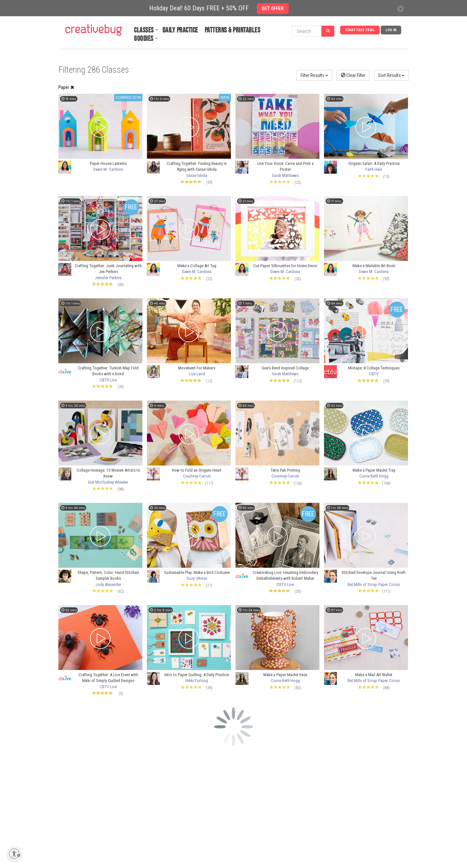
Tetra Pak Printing (285, 470)
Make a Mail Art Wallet (374, 675)
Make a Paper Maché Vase (285, 675)
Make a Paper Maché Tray (374, 470)
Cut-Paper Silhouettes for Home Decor (285, 266)
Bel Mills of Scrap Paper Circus (374, 584)
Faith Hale (374, 169)
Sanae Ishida (197, 175)
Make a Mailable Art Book (374, 266)
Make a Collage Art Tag (197, 266)
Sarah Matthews (285, 175)
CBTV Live (108, 380)
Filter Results (314, 75)
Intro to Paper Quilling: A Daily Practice (197, 675)
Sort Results (391, 75)
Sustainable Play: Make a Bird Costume (197, 572)
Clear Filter (353, 75)
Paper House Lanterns (108, 163)
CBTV (374, 374)
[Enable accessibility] (14, 854)
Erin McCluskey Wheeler (108, 482)
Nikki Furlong (197, 681)
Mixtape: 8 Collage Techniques (374, 368)
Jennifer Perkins (108, 278)
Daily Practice (180, 30)
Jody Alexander (108, 584)
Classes (144, 30)
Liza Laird (197, 374)
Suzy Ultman (197, 578)
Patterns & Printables (233, 30)
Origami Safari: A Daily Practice (374, 163)
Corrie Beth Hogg (374, 476)
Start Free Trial (360, 30)
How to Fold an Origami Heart (197, 470)
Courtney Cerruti (197, 476)
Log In (391, 30)
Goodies (144, 39)
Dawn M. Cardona (108, 169)
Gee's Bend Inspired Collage (285, 368)
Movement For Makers (197, 368)
